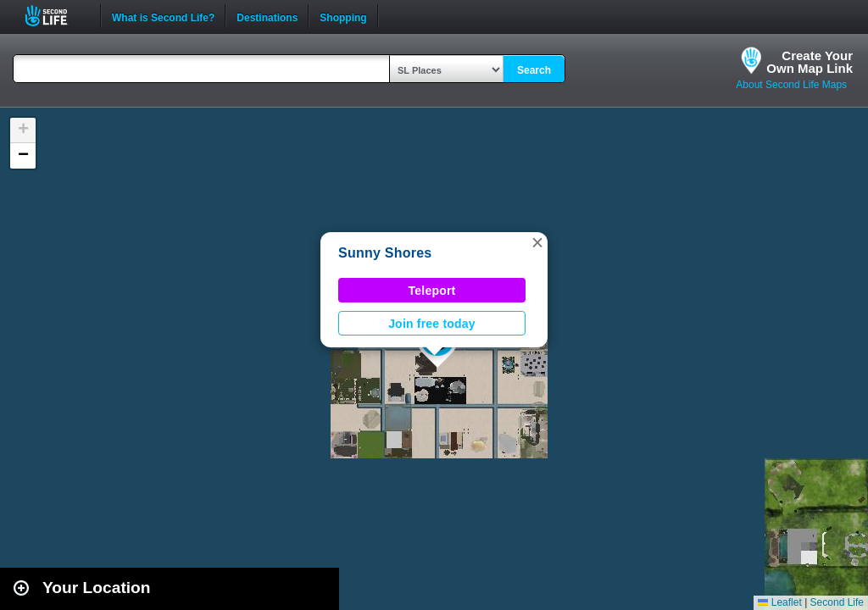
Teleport (432, 291)
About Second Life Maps (791, 85)
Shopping (343, 16)
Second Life (56, 16)
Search (534, 70)
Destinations (267, 16)
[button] (537, 242)
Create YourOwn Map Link (810, 62)
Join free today (432, 324)
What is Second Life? (163, 16)
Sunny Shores (385, 253)
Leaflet (779, 602)
